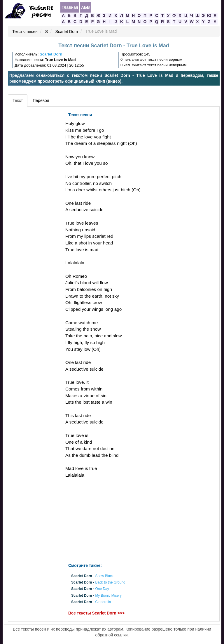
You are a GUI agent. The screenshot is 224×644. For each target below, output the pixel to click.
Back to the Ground (110, 583)
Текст (18, 100)
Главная (70, 7)
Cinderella (103, 602)
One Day (102, 589)
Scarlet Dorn (67, 32)
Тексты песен (25, 32)
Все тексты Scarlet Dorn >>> (96, 613)
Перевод (41, 100)
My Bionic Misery (108, 596)
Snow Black (104, 576)
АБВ (85, 7)
